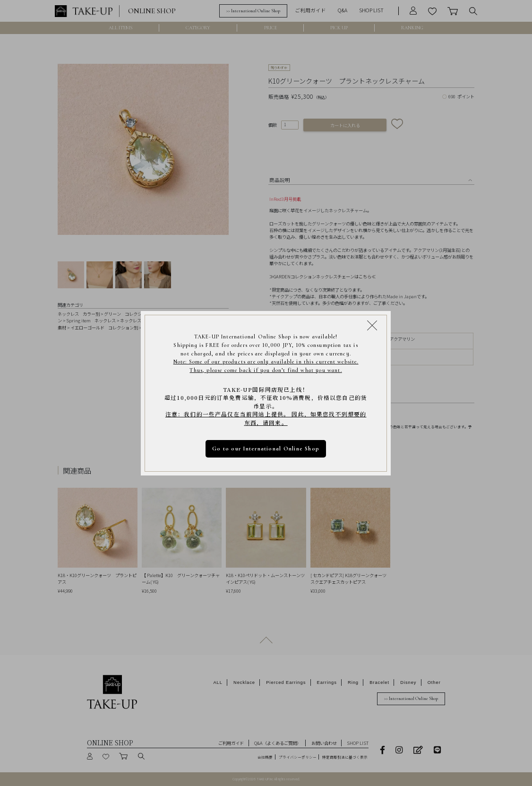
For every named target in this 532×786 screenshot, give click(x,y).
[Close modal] (373, 325)
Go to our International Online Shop (266, 448)
